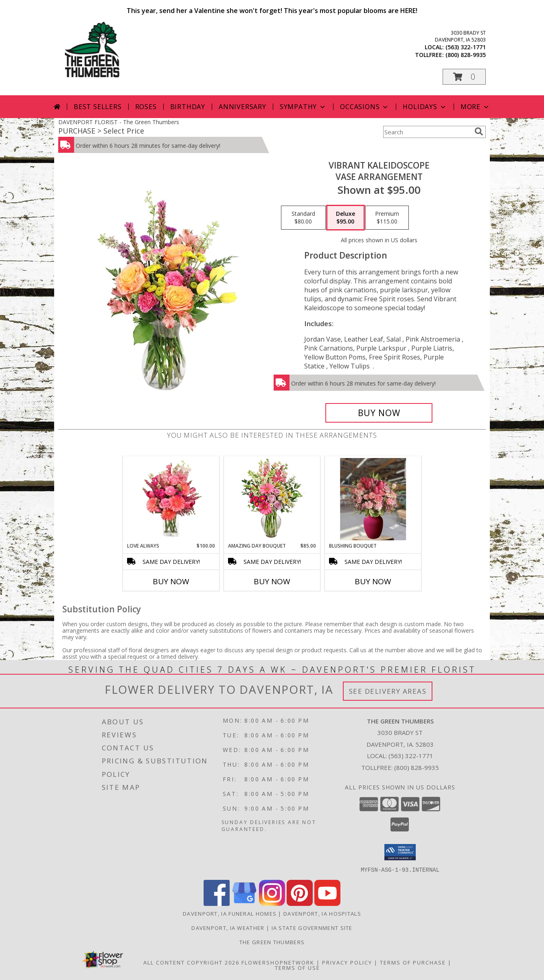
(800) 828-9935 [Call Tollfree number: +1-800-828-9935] (417, 767)
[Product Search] (427, 132)
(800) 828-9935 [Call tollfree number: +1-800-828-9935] (466, 55)
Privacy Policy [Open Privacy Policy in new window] (347, 962)
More (475, 107)
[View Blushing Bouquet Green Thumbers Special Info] (373, 499)
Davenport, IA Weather (228, 927)
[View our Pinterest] (300, 903)
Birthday (188, 107)
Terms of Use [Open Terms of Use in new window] (297, 967)
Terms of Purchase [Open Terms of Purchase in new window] (413, 962)
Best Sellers (98, 107)
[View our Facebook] (217, 903)
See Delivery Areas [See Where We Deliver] (388, 691)
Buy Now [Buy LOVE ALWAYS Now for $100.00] (171, 581)
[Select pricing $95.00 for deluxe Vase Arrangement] (345, 218)
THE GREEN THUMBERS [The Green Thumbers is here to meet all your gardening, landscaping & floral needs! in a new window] (272, 942)
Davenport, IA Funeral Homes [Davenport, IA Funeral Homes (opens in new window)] (230, 913)
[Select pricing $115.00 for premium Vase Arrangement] (387, 218)
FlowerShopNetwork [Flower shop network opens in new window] (278, 962)
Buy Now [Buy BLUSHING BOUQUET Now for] (373, 581)
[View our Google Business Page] (244, 903)
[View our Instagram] (272, 903)
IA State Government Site (312, 927)
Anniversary (242, 107)
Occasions (365, 107)
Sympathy (303, 107)
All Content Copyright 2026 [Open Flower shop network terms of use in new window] (191, 962)
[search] (479, 132)
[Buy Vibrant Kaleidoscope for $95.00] (379, 413)
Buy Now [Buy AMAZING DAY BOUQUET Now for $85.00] (272, 581)
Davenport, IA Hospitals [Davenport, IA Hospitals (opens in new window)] (322, 913)
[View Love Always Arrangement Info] (171, 499)
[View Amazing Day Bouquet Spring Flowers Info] (272, 499)
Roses (146, 107)
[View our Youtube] (327, 903)
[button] (464, 77)
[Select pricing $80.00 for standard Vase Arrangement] (303, 218)
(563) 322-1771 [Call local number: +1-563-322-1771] (466, 47)
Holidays (425, 107)
